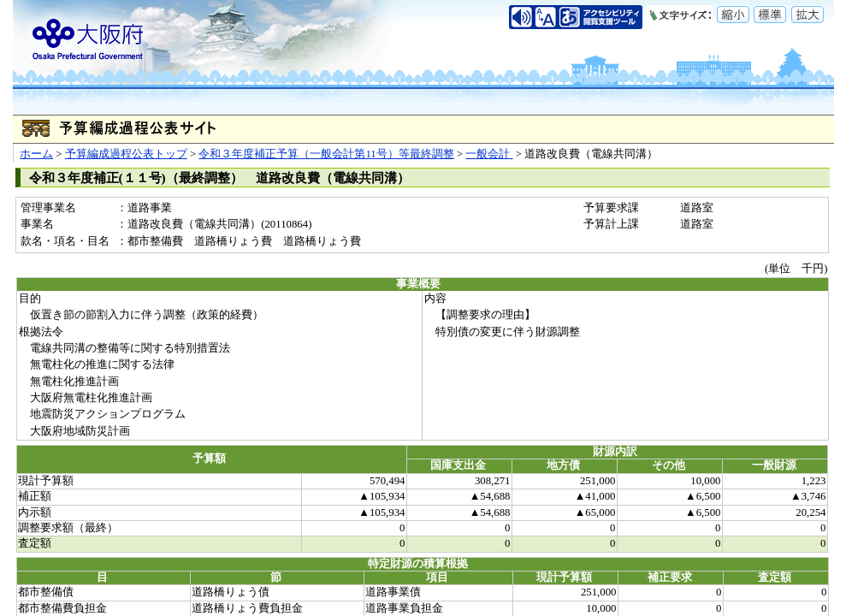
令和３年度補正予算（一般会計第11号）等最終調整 (326, 154)
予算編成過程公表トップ (126, 154)
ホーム (36, 154)
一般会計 (489, 154)
